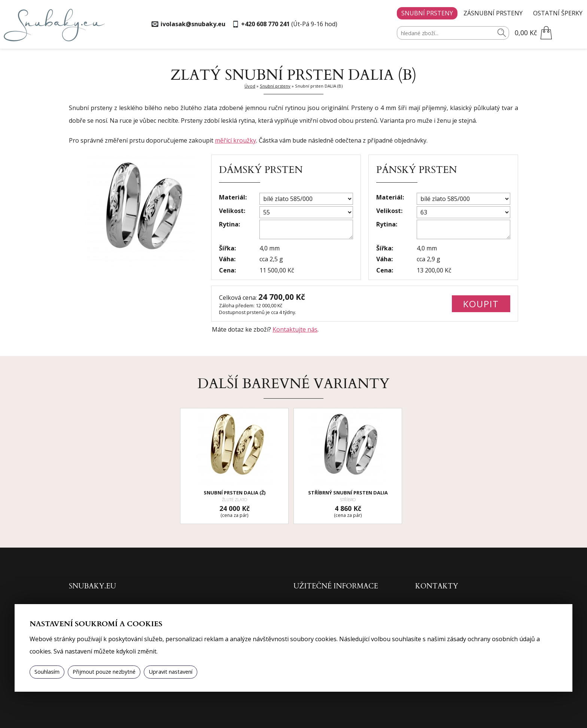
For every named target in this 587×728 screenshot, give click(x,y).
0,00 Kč (526, 33)
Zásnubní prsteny (493, 13)
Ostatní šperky (558, 13)
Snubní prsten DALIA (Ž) (235, 493)
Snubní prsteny (427, 13)
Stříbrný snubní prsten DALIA (348, 493)
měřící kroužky (235, 140)
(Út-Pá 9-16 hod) (289, 24)
